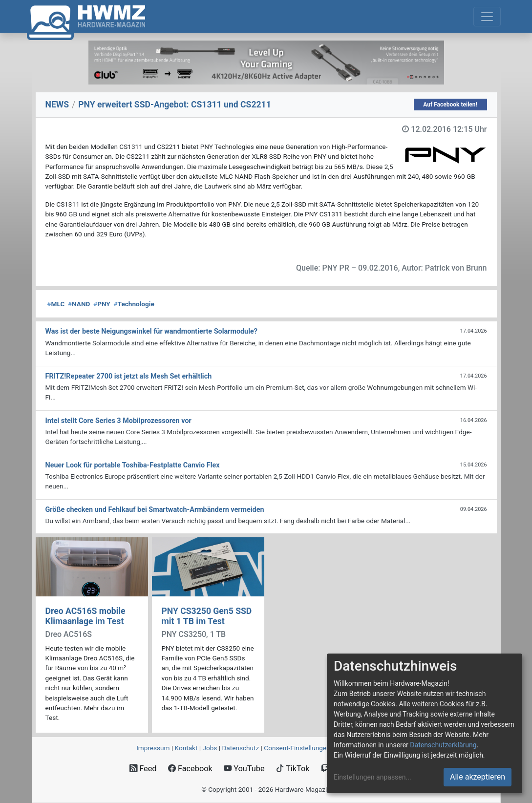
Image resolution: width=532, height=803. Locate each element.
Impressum (153, 748)
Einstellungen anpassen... (372, 777)
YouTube (244, 769)
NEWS (57, 105)
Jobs (210, 748)
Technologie (134, 304)
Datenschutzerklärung (443, 745)
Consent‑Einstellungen (297, 748)
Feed (143, 769)
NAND (79, 304)
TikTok (293, 769)
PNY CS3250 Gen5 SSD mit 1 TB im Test (207, 616)
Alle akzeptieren (478, 777)
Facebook (190, 769)
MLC (56, 304)
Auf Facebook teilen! (450, 105)
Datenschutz (240, 748)
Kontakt (186, 748)
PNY (102, 304)
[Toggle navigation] (487, 17)
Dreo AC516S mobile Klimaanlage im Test (85, 616)
